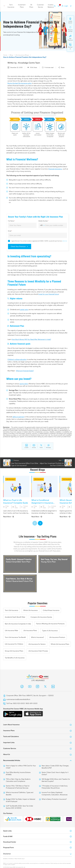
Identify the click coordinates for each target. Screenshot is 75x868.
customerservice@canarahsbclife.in (18, 699)
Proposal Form (37, 847)
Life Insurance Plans (30, 630)
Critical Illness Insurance (51, 610)
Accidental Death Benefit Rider (15, 617)
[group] (16, 497)
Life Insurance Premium (57, 637)
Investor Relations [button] (51, 6)
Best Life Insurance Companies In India (18, 624)
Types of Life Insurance (50, 631)
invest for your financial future (49, 294)
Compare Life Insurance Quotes (41, 617)
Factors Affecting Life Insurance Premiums (50, 624)
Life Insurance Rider (12, 630)
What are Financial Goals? (25, 371)
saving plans (24, 384)
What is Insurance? (37, 637)
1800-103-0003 (19, 703)
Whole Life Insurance (30, 610)
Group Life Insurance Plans (14, 651)
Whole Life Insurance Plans (60, 644)
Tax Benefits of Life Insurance (15, 658)
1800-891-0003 (32, 703)
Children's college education (17, 359)
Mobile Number (44, 221)
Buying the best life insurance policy (20, 83)
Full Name (11, 221)
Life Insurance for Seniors (37, 644)
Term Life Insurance (11, 610)
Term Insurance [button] (11, 6)
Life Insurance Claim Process (38, 651)
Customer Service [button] (40, 6)
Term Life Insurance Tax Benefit (15, 637)
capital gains (24, 309)
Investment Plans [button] (22, 6)
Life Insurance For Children (14, 644)
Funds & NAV (37, 836)
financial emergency (55, 169)
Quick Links (37, 831)
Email (10, 231)
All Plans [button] (31, 6)
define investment (18, 417)
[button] (35, 523)
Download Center (37, 842)
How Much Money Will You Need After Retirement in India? (31, 339)
